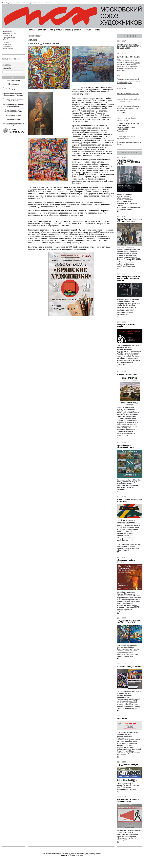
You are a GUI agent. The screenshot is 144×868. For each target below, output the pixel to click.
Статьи (5, 40)
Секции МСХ (7, 46)
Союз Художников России (11, 3)
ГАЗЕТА (68, 30)
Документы (7, 44)
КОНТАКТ (88, 30)
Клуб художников (9, 38)
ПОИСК (97, 30)
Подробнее (121, 112)
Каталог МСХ (7, 36)
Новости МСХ (7, 31)
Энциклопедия (8, 48)
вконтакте (48, 3)
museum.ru (40, 3)
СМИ (51, 30)
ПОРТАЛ (32, 30)
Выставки (6, 42)
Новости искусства (9, 33)
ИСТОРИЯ (78, 30)
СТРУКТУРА (42, 30)
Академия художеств (28, 3)
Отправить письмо (75, 855)
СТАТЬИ (59, 30)
